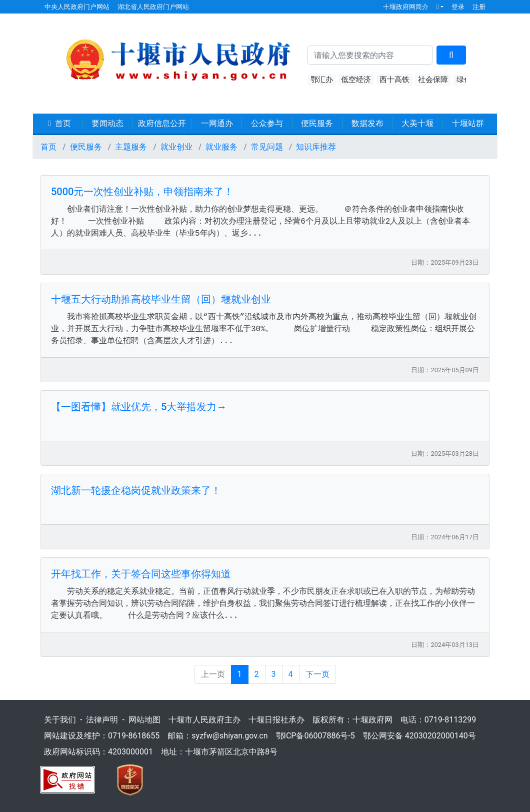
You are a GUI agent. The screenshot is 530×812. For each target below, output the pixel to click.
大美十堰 (417, 123)
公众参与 (267, 123)
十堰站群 (468, 123)
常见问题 (267, 147)
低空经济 (356, 80)
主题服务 (131, 147)
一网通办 (217, 123)
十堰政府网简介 (406, 7)
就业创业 (176, 147)
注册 (479, 7)
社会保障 (433, 80)
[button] (440, 7)
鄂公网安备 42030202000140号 (419, 736)
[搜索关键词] (370, 55)
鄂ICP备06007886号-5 (315, 736)
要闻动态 (107, 123)
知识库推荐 (316, 147)
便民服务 (317, 123)
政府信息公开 (162, 123)
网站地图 (144, 720)
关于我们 (60, 720)
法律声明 (102, 720)
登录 (458, 7)
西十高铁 (394, 80)
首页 (59, 123)
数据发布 (367, 123)
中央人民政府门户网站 (77, 7)
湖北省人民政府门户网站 (153, 7)
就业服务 (221, 147)
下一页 (317, 674)
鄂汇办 (322, 80)
